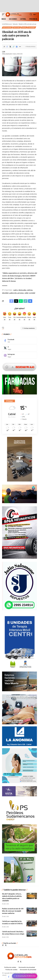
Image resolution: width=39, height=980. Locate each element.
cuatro (15, 290)
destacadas (22, 290)
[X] (19, 348)
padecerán (13, 293)
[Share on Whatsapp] (21, 301)
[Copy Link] (14, 47)
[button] (4, 14)
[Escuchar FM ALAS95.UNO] (19, 367)
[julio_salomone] (19, 586)
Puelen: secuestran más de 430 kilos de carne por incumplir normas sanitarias (13, 911)
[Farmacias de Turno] (19, 384)
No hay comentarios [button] (29, 328)
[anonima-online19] (19, 736)
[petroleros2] (19, 810)
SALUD (24, 28)
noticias (30, 290)
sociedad (32, 293)
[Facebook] (19, 341)
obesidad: (5, 293)
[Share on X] (10, 47)
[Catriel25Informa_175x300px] (20, 642)
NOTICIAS (17, 28)
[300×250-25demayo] (20, 869)
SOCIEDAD (32, 28)
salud (26, 293)
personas (21, 293)
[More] (20, 47)
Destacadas (7, 28)
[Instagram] (19, 355)
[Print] (17, 47)
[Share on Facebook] (7, 47)
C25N (4, 52)
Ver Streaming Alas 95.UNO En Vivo (25, 976)
